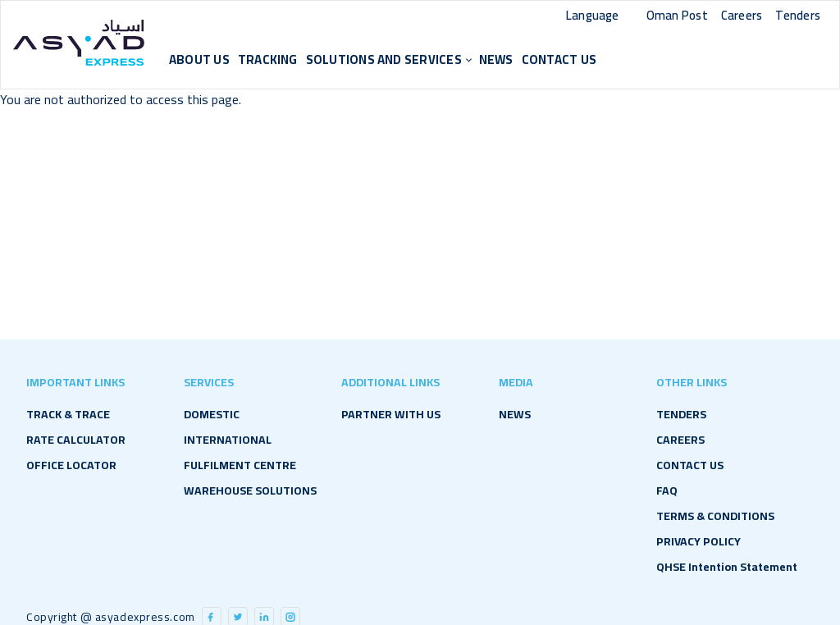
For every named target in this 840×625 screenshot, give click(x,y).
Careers (742, 15)
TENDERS (681, 414)
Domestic (212, 414)
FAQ (667, 490)
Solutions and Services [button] (384, 59)
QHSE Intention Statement (727, 567)
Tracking (268, 59)
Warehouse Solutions (250, 490)
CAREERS (680, 440)
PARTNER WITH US (391, 414)
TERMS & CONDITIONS (715, 516)
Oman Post (677, 15)
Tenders (798, 15)
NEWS (496, 59)
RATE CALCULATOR (76, 440)
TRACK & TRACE (68, 414)
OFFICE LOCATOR (71, 465)
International (228, 440)
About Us (199, 59)
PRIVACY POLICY (698, 541)
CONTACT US (559, 59)
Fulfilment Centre (240, 465)
